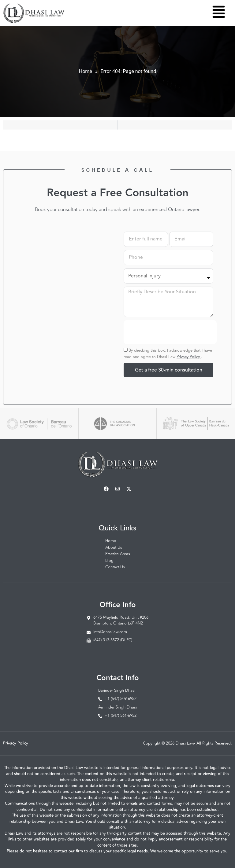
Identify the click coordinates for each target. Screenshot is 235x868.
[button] (219, 13)
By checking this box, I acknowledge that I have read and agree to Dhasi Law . (168, 353)
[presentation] (170, 332)
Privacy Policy (189, 357)
